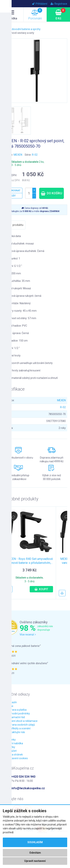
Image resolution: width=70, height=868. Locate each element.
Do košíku (52, 193)
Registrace (59, 4)
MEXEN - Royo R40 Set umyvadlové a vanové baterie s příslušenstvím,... (29, 561)
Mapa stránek (15, 755)
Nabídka (12, 15)
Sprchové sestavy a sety (20, 33)
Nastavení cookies (17, 758)
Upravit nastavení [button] (35, 861)
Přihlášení (40, 4)
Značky (11, 747)
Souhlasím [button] (35, 842)
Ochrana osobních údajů (21, 725)
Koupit (41, 589)
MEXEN (18, 155)
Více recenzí (28, 635)
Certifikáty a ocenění (18, 728)
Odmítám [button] (35, 853)
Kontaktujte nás (16, 732)
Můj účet (12, 751)
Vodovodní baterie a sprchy (25, 29)
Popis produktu (14, 225)
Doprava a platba (17, 710)
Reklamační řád (16, 717)
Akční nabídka (15, 743)
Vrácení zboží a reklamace (22, 721)
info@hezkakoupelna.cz (28, 788)
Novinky (11, 740)
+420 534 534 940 (23, 777)
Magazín (12, 702)
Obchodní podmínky (18, 713)
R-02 (35, 155)
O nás (10, 706)
